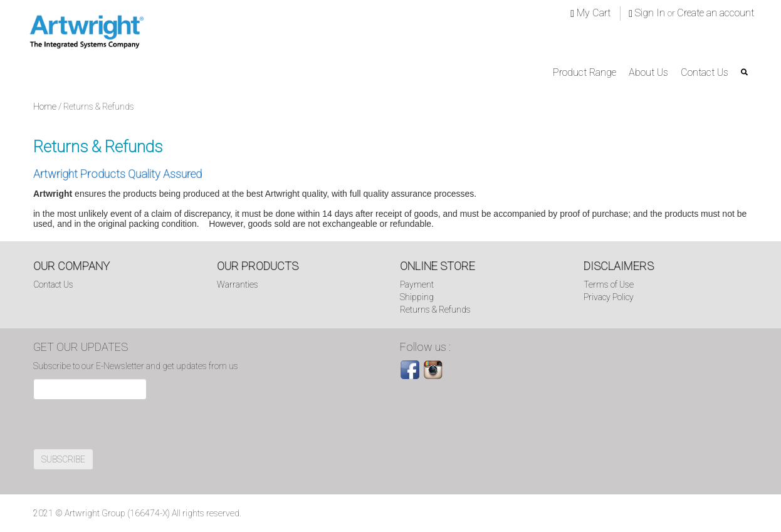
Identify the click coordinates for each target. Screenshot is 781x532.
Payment (417, 284)
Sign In (648, 13)
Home (45, 107)
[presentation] (128, 424)
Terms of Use (609, 284)
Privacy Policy (609, 297)
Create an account (715, 13)
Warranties (238, 284)
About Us (648, 72)
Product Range (584, 72)
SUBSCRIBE (63, 459)
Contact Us (705, 72)
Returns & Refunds (435, 310)
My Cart (590, 13)
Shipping (417, 297)
